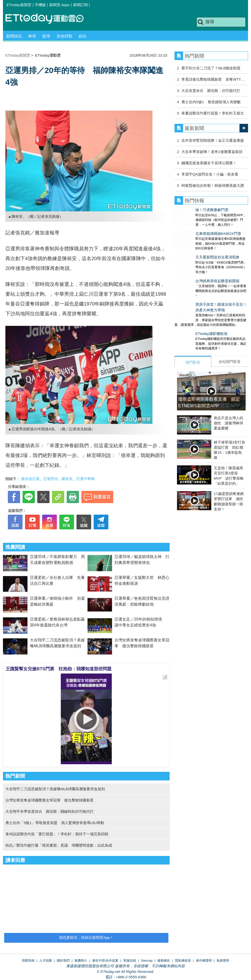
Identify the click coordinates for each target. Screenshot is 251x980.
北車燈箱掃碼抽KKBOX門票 (197, 229)
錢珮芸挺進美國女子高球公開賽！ (209, 163)
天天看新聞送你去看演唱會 (197, 247)
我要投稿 (28, 961)
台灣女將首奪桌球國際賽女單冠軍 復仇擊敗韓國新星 (50, 800)
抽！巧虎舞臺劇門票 (191, 210)
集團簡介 (81, 961)
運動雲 (48, 19)
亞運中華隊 (85, 479)
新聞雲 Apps (59, 5)
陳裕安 (67, 479)
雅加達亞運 (30, 479)
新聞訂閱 (80, 5)
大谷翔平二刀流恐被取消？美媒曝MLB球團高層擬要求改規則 (55, 789)
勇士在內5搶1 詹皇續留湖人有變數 (211, 102)
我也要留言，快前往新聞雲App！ (86, 937)
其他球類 (64, 36)
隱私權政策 (183, 961)
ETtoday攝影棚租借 (191, 314)
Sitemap (147, 961)
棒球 (32, 36)
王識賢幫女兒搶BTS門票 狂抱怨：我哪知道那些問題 (59, 669)
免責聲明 (223, 961)
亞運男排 (50, 479)
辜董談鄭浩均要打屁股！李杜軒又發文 (213, 113)
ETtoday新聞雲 (19, 5)
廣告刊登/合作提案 (105, 961)
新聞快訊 (14, 36)
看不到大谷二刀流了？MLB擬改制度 (211, 68)
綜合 (83, 36)
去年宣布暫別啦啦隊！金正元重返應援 (213, 140)
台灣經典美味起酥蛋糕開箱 (197, 266)
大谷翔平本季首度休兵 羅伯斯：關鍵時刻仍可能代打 (50, 811)
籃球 (46, 36)
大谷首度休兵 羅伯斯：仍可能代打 (211, 91)
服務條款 (164, 961)
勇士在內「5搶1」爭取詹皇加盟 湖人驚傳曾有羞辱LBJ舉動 (55, 823)
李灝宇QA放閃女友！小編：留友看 (210, 174)
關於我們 (63, 961)
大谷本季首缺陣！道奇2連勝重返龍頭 (212, 152)
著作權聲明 (204, 961)
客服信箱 (130, 961)
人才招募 (46, 961)
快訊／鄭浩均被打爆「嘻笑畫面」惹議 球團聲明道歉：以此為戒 (59, 845)
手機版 (40, 5)
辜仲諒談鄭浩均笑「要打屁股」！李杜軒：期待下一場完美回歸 (57, 834)
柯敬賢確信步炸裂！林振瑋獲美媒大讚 (213, 185)
